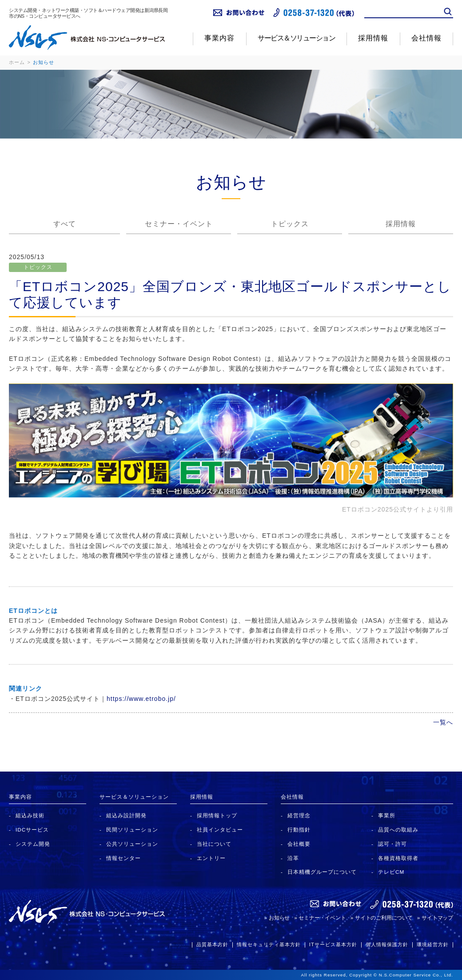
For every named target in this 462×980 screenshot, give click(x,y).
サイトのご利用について (384, 918)
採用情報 (373, 38)
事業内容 (219, 38)
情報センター (123, 858)
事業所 (387, 815)
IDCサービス (32, 830)
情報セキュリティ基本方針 (269, 944)
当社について (214, 844)
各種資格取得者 (398, 858)
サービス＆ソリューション (296, 38)
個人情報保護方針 (387, 944)
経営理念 (299, 815)
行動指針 (299, 830)
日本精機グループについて (322, 872)
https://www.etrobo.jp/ (141, 699)
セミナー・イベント (179, 224)
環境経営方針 (433, 944)
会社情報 (426, 38)
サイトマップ (437, 918)
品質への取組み (398, 830)
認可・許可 (392, 844)
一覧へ (443, 722)
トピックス (290, 224)
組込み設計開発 (126, 815)
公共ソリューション (132, 844)
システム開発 (33, 844)
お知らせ (279, 918)
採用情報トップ (217, 815)
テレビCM (391, 872)
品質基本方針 (212, 944)
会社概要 (299, 844)
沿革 (293, 858)
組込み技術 (30, 815)
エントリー (211, 858)
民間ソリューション (132, 830)
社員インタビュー (220, 830)
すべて (65, 224)
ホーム (17, 62)
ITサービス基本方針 (333, 944)
